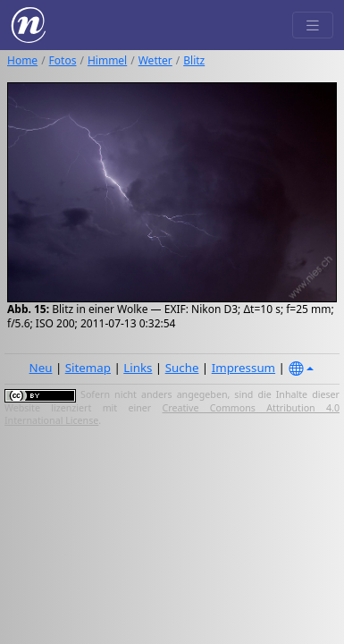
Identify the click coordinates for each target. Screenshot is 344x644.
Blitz (194, 60)
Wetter (155, 60)
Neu (41, 368)
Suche (182, 368)
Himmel (107, 60)
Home (22, 60)
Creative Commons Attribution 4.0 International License (172, 414)
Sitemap (88, 368)
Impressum (243, 368)
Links (138, 368)
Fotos (63, 60)
